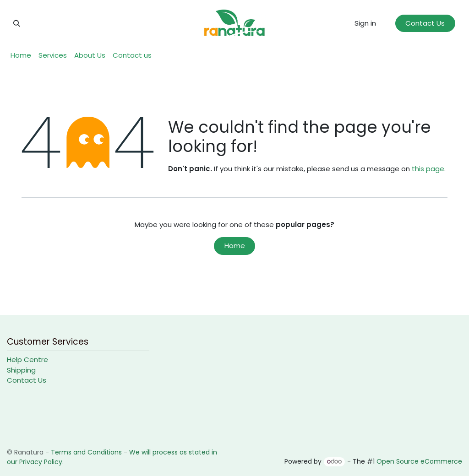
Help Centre (27, 360)
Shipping (21, 370)
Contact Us (425, 23)
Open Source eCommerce (419, 461)
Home (235, 246)
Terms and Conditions (86, 452)
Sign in (365, 23)
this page (428, 169)
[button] (16, 23)
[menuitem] (21, 56)
